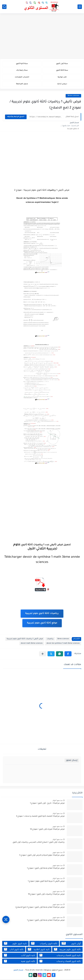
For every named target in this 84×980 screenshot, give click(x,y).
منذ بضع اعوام (58, 801)
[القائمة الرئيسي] (80, 7)
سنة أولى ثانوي (62, 64)
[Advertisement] (42, 36)
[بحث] (4, 7)
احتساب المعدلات (22, 78)
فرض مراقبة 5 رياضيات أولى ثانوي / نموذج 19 (46, 895)
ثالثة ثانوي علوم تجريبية (67, 950)
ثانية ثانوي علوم (15, 944)
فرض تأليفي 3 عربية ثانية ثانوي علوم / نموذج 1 (46, 882)
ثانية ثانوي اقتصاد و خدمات (60, 956)
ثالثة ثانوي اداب (14, 950)
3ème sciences (73, 97)
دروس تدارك (62, 85)
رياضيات (50, 640)
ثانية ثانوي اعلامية (39, 950)
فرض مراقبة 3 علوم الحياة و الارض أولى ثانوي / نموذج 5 (42, 856)
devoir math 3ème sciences (32, 644)
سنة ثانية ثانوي (22, 64)
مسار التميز (18, 971)
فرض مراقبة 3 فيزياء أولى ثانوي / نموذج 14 (47, 830)
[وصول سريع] (6, 919)
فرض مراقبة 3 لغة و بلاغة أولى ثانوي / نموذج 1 (46, 869)
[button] (68, 655)
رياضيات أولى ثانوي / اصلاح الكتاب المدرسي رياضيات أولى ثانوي (39, 843)
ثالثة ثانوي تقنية (20, 962)
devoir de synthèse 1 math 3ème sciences (63, 644)
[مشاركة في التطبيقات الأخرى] (43, 655)
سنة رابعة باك (22, 71)
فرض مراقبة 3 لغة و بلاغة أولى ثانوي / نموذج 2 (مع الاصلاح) (40, 908)
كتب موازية (62, 78)
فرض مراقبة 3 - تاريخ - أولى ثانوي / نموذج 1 (47, 804)
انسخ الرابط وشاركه (16, 118)
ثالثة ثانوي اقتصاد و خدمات (60, 962)
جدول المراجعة (22, 85)
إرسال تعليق (72, 761)
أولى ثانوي (71, 944)
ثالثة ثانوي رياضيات (44, 944)
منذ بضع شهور (57, 827)
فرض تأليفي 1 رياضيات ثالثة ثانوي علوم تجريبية (25, 640)
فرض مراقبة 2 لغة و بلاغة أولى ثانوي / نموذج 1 (46, 921)
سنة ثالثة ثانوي (62, 71)
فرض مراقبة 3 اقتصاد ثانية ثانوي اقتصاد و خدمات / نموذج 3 (40, 817)
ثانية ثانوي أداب (20, 956)
